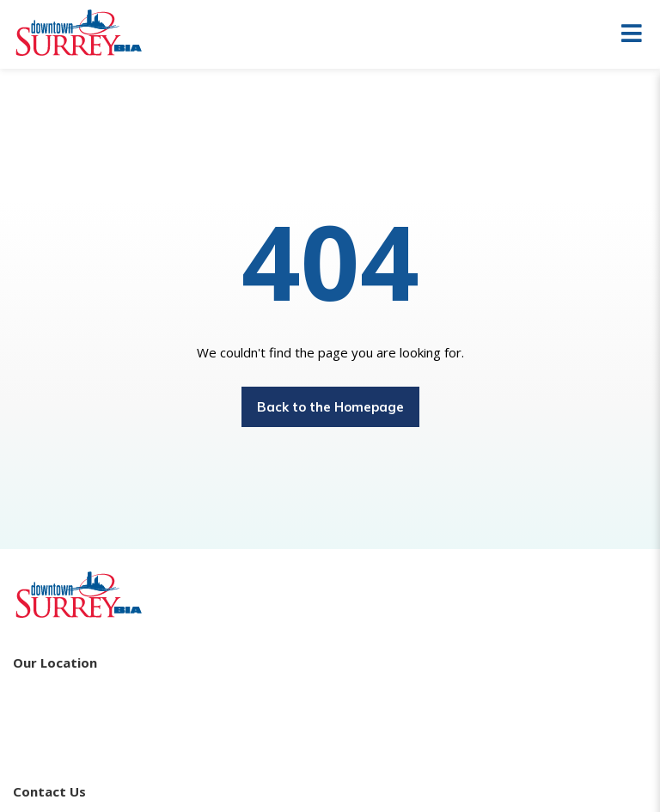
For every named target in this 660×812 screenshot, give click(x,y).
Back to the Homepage (330, 407)
